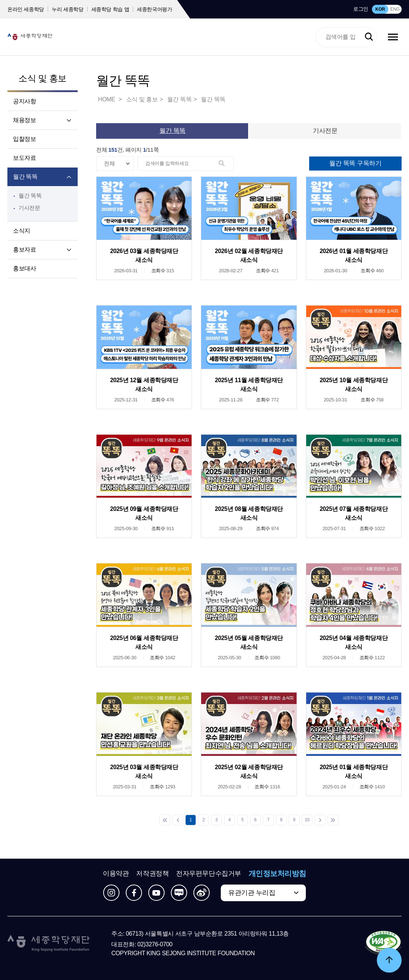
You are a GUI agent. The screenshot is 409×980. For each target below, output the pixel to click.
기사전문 (29, 208)
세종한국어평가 (155, 9)
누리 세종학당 (67, 9)
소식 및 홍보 (42, 78)
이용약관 (116, 873)
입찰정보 (24, 139)
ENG (395, 9)
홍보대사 (24, 268)
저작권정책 (152, 873)
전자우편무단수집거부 (209, 873)
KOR (380, 9)
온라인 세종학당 (26, 9)
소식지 (22, 231)
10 (307, 820)
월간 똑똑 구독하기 (355, 163)
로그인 (361, 9)
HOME (107, 99)
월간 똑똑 (25, 177)
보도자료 (24, 158)
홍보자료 (24, 250)
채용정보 (24, 120)
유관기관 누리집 (252, 893)
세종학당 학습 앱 (110, 9)
